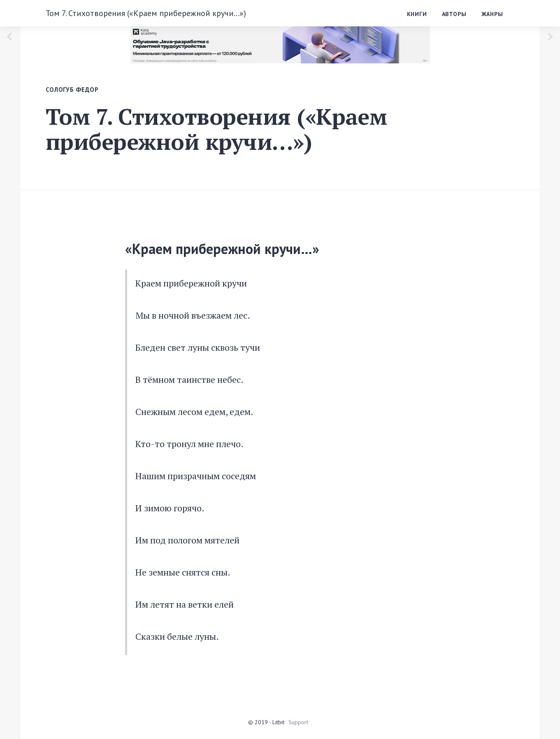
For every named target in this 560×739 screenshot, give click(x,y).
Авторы (454, 14)
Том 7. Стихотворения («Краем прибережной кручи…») (146, 13)
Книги (417, 14)
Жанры (492, 14)
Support (298, 722)
